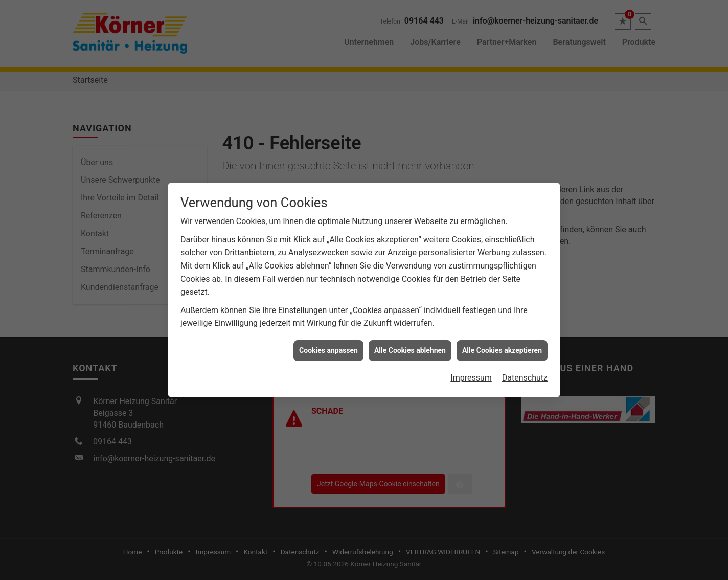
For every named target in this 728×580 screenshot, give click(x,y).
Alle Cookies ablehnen (410, 346)
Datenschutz (525, 374)
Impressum (471, 374)
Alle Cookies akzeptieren (502, 346)
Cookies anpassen (328, 346)
